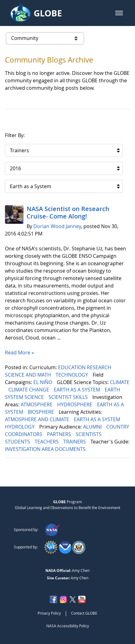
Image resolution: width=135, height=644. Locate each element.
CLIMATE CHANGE (29, 390)
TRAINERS (75, 442)
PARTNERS (60, 434)
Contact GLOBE (84, 613)
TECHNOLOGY (72, 375)
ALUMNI (93, 427)
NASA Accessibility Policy (68, 626)
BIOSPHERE (42, 412)
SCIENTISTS (89, 434)
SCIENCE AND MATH (29, 375)
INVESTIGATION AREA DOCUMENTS (46, 449)
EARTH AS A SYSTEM (78, 390)
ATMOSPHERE (37, 404)
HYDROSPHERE (75, 404)
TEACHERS (47, 442)
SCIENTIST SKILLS (69, 397)
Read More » (19, 352)
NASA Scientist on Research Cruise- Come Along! (68, 212)
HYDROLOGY (20, 427)
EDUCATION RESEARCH (85, 367)
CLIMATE (120, 382)
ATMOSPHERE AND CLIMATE (38, 419)
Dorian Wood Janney (57, 226)
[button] (119, 13)
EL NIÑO (43, 382)
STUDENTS (18, 442)
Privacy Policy (49, 613)
